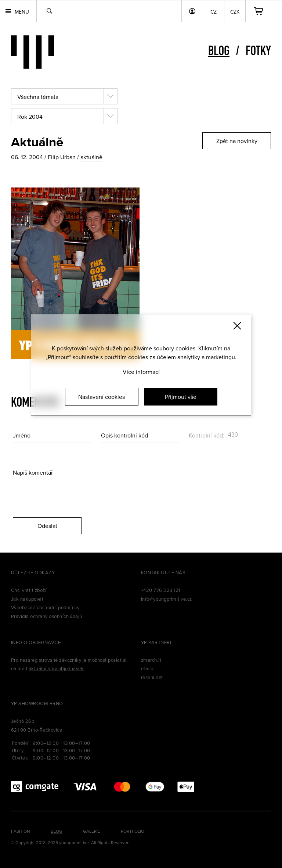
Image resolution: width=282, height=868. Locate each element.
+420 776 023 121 (161, 590)
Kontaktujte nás (163, 572)
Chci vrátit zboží (29, 590)
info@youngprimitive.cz (167, 599)
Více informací (141, 372)
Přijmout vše (181, 397)
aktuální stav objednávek (56, 668)
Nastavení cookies (102, 397)
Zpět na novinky (237, 141)
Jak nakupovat (27, 599)
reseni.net (152, 677)
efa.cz (148, 668)
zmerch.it (151, 660)
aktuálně (91, 157)
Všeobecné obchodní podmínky (45, 607)
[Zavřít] (237, 326)
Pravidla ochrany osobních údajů (47, 616)
